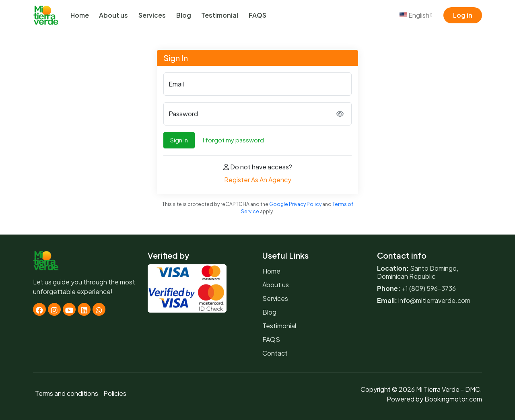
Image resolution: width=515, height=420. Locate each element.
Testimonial (220, 15)
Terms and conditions (67, 393)
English (416, 15)
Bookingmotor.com (453, 399)
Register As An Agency (258, 180)
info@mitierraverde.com (434, 300)
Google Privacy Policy (295, 204)
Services (152, 15)
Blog (184, 15)
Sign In (179, 140)
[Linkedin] (84, 309)
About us (113, 15)
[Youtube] (69, 309)
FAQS (257, 15)
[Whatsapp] (99, 309)
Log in (463, 15)
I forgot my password (233, 140)
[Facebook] (39, 309)
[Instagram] (54, 309)
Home (80, 15)
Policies (115, 393)
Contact (275, 353)
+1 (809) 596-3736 (429, 288)
